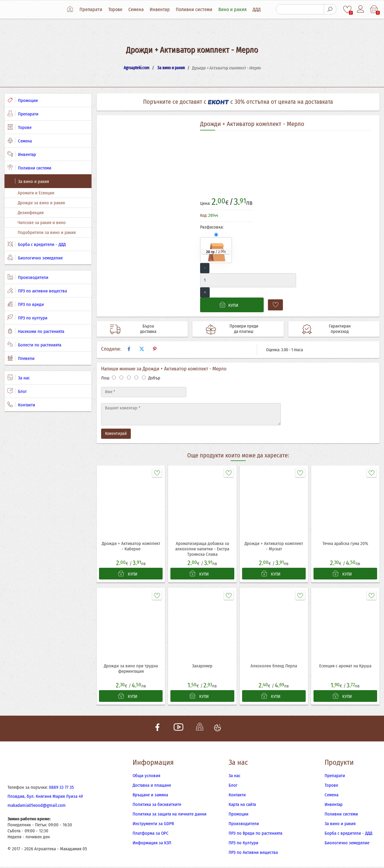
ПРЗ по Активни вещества (253, 854)
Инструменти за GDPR (153, 825)
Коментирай (116, 434)
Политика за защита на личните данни (169, 815)
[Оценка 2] (121, 377)
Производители (28, 277)
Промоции (23, 100)
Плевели (21, 358)
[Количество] (248, 280)
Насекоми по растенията (36, 331)
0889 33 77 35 (61, 789)
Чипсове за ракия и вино (42, 223)
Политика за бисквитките (157, 806)
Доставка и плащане (152, 786)
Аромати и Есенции (36, 193)
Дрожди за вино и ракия (41, 203)
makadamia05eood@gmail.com (37, 807)
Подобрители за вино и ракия (47, 232)
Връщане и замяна (150, 796)
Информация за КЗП (152, 844)
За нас (19, 378)
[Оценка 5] (144, 377)
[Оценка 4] (136, 377)
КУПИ (128, 574)
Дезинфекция (31, 213)
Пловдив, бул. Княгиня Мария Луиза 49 (45, 798)
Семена (137, 9)
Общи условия (146, 777)
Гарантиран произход (337, 329)
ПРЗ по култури (27, 318)
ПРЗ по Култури (243, 844)
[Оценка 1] (114, 377)
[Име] (144, 392)
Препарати (92, 9)
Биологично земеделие (35, 258)
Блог (17, 391)
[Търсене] (300, 9)
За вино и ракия (28, 181)
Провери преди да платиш (242, 329)
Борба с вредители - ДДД (37, 244)
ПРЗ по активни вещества (37, 291)
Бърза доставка (146, 329)
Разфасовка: (212, 227)
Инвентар (161, 9)
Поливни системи (195, 9)
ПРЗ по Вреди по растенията (255, 834)
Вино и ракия (233, 9)
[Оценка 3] (129, 377)
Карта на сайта (242, 806)
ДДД (258, 9)
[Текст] (191, 414)
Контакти (21, 405)
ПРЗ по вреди (26, 304)
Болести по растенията (34, 345)
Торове (116, 9)
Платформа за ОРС (151, 834)
